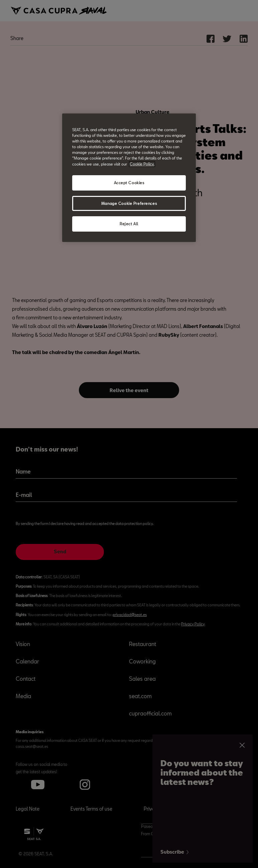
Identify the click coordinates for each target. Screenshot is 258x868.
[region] (129, 178)
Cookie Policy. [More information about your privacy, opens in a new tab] (142, 164)
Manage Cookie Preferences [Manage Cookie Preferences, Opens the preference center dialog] (129, 203)
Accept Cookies (129, 183)
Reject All (129, 224)
